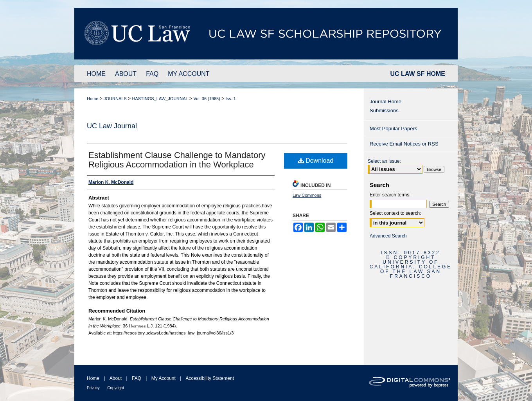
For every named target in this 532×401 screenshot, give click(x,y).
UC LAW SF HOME (418, 74)
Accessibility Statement (210, 378)
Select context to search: (395, 213)
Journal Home (386, 102)
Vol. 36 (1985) (207, 99)
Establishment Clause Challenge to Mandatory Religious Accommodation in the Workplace (177, 160)
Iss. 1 (231, 99)
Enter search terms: (390, 195)
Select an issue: (384, 161)
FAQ (137, 378)
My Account (164, 378)
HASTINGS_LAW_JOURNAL (160, 99)
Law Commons (307, 195)
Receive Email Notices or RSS (404, 144)
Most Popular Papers (393, 129)
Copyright (116, 388)
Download (316, 161)
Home (93, 99)
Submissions (384, 111)
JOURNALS (115, 99)
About (116, 378)
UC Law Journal (112, 126)
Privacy (93, 388)
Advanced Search (388, 236)
